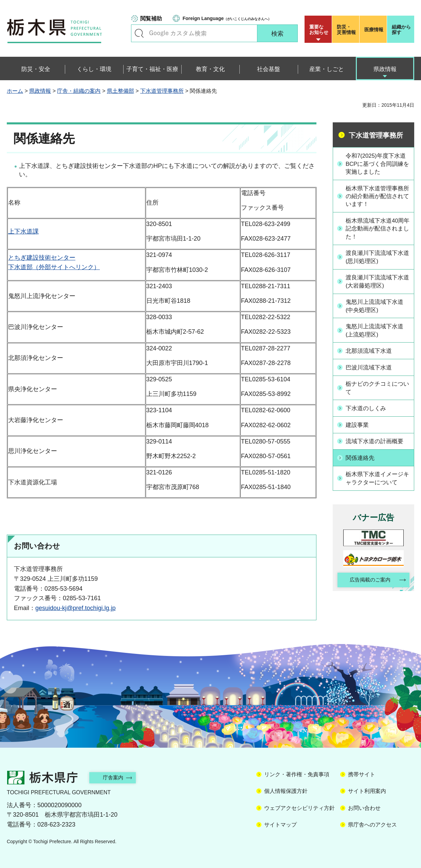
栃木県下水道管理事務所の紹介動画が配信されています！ (377, 197)
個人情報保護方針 (286, 791)
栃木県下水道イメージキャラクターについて (377, 478)
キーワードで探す (139, 33)
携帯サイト (362, 774)
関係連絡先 (362, 458)
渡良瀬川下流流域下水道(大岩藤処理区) (377, 284)
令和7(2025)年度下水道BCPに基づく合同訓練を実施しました (377, 164)
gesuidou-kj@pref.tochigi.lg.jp (75, 608)
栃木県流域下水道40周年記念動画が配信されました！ (378, 230)
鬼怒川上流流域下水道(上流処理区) (377, 333)
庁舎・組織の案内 (79, 91)
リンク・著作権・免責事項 (297, 774)
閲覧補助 (151, 19)
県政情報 (40, 91)
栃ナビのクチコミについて (377, 390)
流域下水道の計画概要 (377, 442)
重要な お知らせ (319, 30)
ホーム (15, 91)
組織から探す (401, 30)
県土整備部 (121, 91)
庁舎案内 (117, 777)
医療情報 (374, 30)
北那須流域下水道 (371, 353)
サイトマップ (280, 825)
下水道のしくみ (368, 410)
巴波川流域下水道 (371, 369)
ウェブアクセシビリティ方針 (299, 808)
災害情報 (347, 30)
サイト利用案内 (367, 791)
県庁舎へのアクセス (372, 825)
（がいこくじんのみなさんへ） (227, 18)
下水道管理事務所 (162, 91)
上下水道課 (23, 231)
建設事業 (359, 426)
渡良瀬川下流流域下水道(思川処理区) (377, 259)
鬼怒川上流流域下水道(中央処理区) (377, 308)
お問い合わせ (364, 808)
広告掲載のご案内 (368, 581)
